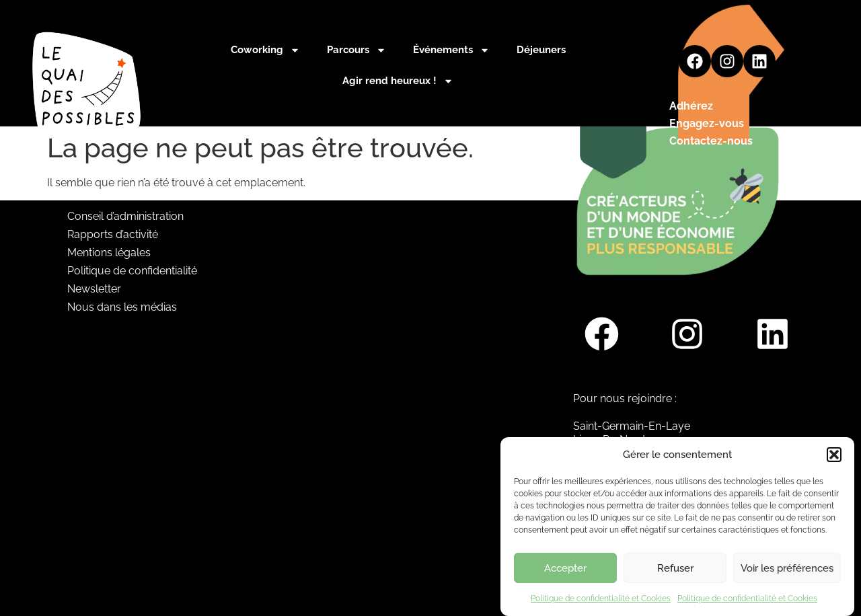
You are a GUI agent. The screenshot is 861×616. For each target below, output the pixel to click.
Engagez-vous (707, 123)
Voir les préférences (787, 576)
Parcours (357, 50)
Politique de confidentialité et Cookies (601, 606)
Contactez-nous (711, 141)
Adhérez (691, 106)
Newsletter (94, 289)
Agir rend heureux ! (398, 81)
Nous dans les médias (122, 307)
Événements (451, 50)
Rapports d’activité (113, 234)
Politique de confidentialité (132, 271)
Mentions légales (109, 253)
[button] (834, 462)
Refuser (675, 576)
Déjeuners (541, 50)
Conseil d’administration (125, 216)
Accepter (565, 576)
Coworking (265, 50)
